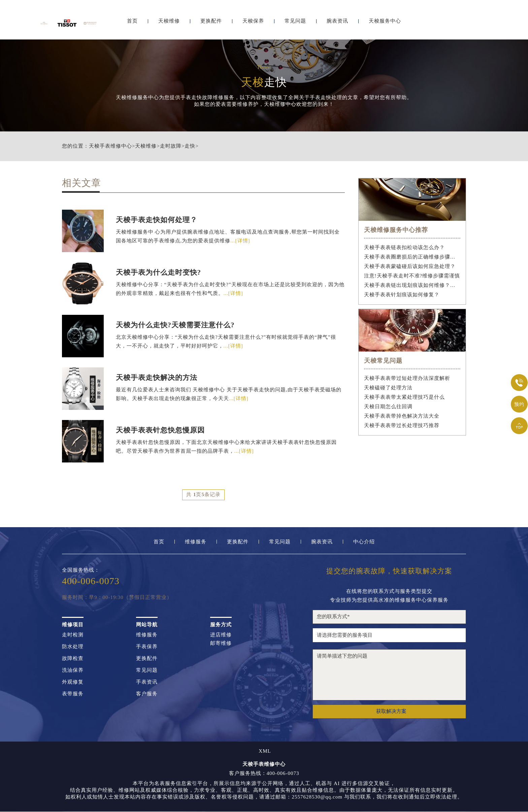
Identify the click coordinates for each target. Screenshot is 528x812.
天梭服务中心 (385, 23)
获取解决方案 (391, 712)
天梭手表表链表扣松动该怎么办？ (404, 247)
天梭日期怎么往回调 (388, 407)
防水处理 (73, 647)
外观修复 (73, 682)
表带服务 (73, 694)
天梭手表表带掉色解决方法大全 (402, 416)
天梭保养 (253, 23)
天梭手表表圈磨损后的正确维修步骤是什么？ (412, 257)
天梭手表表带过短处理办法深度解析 (407, 378)
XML (265, 751)
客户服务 (147, 694)
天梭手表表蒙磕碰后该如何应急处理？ (410, 266)
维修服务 (196, 542)
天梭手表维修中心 (110, 146)
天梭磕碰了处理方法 (388, 388)
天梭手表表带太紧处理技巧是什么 (404, 397)
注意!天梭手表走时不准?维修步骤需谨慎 (412, 276)
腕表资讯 (337, 23)
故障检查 (73, 659)
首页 (132, 23)
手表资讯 (147, 682)
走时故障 (171, 146)
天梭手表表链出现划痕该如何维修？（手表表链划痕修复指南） (412, 285)
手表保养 (147, 647)
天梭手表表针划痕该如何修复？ (402, 295)
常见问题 (295, 23)
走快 (190, 146)
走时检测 (73, 635)
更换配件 (211, 23)
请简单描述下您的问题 (389, 675)
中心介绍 (364, 542)
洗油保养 (73, 671)
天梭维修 (169, 23)
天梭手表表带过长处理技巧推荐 (402, 425)
